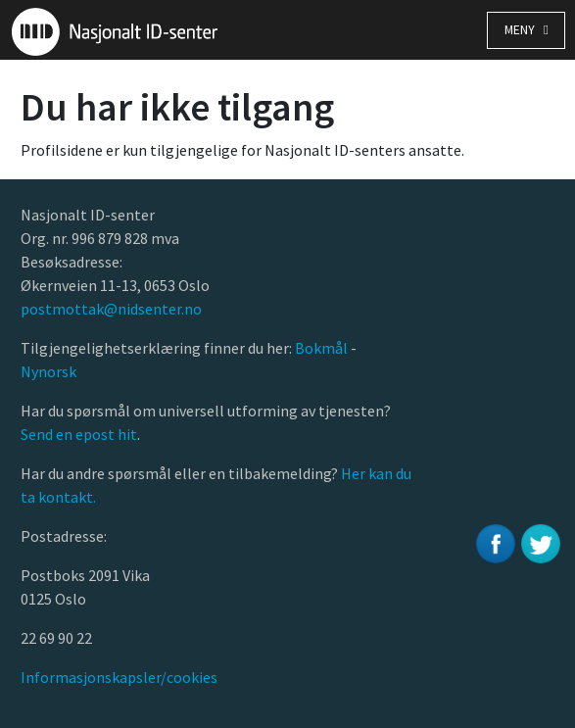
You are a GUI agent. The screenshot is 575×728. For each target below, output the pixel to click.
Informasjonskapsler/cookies (119, 677)
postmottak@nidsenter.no (111, 309)
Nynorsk (50, 371)
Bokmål (323, 348)
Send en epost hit (79, 434)
